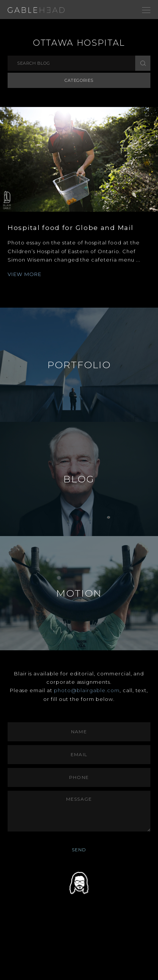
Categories (79, 80)
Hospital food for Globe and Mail (70, 228)
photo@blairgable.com (87, 690)
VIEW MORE (25, 274)
